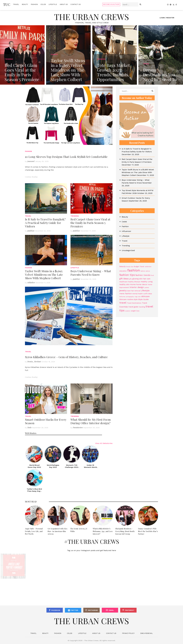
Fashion (34, 4)
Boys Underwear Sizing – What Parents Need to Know (91, 273)
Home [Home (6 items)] (133, 284)
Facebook (56, 610)
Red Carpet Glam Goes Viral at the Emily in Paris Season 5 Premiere (90, 223)
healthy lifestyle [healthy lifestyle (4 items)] (134, 282)
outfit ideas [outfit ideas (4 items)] (148, 294)
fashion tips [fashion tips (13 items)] (127, 275)
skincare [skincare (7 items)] (145, 296)
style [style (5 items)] (136, 299)
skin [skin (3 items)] (139, 297)
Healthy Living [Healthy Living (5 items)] (147, 282)
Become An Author (111, 4)
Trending (75, 216)
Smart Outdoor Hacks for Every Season (46, 421)
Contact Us (76, 4)
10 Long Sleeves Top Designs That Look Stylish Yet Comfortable (66, 157)
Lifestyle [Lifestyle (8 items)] (145, 290)
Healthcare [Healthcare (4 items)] (123, 282)
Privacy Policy (128, 633)
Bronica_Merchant (34, 362)
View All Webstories (104, 443)
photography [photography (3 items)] (130, 297)
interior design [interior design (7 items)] (137, 287)
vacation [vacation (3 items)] (128, 311)
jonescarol (31, 161)
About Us (64, 4)
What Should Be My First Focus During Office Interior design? (91, 421)
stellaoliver (31, 283)
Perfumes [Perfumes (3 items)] (122, 297)
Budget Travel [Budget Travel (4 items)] (139, 267)
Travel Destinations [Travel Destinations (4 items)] (134, 303)
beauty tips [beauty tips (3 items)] (130, 267)
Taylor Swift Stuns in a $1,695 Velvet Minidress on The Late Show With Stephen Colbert (44, 274)
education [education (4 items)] (123, 271)
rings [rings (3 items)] (136, 297)
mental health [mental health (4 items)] (138, 294)
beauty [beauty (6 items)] (122, 266)
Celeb (43, 4)
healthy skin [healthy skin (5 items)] (124, 284)
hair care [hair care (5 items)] (147, 279)
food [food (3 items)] (152, 275)
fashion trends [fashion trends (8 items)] (143, 275)
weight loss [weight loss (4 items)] (135, 311)
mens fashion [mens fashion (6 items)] (126, 294)
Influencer (126, 231)
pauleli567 (31, 231)
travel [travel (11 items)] (123, 303)
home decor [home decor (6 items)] (142, 284)
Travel (16, 4)
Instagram (93, 610)
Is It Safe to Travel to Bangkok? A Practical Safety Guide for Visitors (45, 223)
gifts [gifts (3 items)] (130, 279)
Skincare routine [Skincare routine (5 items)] (126, 299)
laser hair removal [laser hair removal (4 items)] (134, 291)
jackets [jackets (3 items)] (147, 288)
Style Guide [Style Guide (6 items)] (143, 299)
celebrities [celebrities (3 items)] (148, 267)
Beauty (25, 4)
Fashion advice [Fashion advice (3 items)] (145, 271)
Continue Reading (31, 177)
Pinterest (130, 610)
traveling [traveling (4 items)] (142, 307)
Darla (29, 428)
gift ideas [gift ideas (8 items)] (124, 279)
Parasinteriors (78, 428)
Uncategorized (128, 250)
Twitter (73, 610)
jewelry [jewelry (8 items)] (123, 290)
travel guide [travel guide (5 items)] (133, 307)
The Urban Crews (91, 17)
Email (111, 610)
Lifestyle (53, 4)
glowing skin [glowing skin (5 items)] (137, 279)
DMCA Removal (146, 633)
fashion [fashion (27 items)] (134, 270)
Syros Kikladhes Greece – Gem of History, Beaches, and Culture (66, 357)
